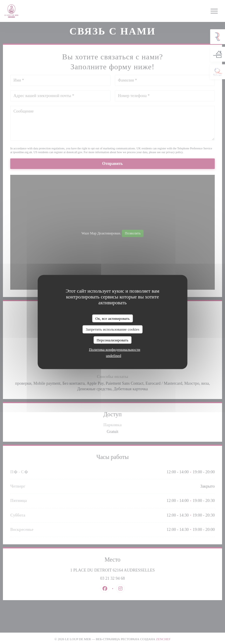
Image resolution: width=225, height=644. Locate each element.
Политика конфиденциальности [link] (114, 349)
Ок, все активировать (113, 318)
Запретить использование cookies (112, 329)
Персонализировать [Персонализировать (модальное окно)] (112, 340)
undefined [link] (114, 356)
